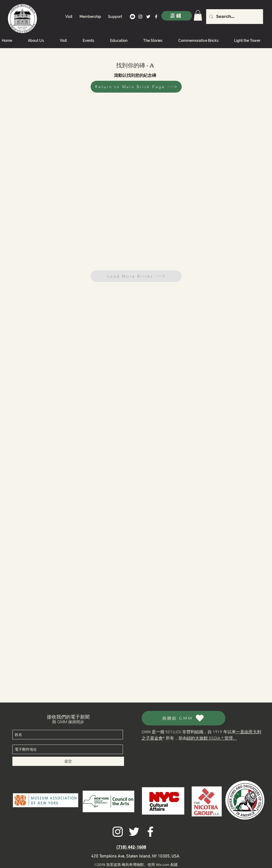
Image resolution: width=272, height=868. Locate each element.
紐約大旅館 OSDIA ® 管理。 (212, 739)
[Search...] (234, 17)
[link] (198, 15)
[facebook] (156, 17)
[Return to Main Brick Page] (136, 87)
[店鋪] (177, 16)
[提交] (68, 761)
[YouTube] (132, 17)
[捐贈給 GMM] (184, 718)
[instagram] (140, 17)
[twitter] (148, 17)
